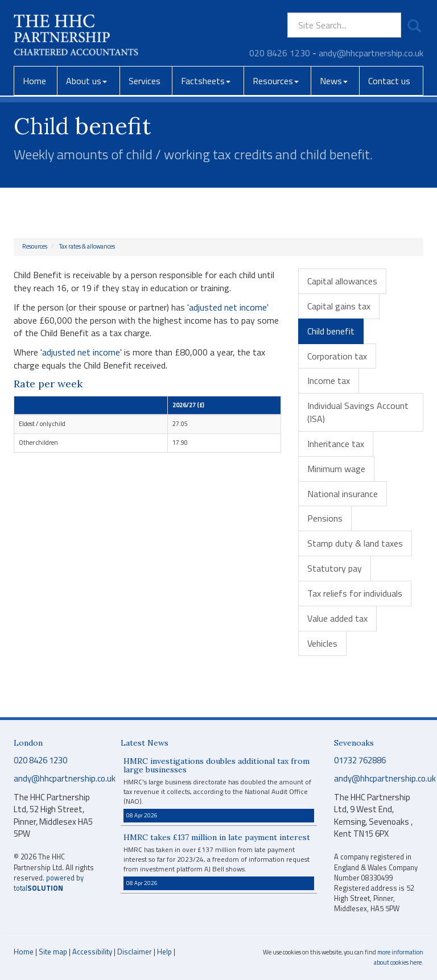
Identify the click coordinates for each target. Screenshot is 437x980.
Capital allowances (342, 281)
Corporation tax (337, 356)
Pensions (325, 518)
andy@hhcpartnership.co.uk (371, 53)
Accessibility (92, 952)
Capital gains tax (339, 306)
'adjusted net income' (228, 307)
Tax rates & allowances (87, 246)
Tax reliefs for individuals (355, 593)
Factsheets (206, 81)
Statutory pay (335, 568)
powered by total (49, 883)
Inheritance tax (336, 444)
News (334, 81)
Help (164, 952)
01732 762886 (360, 760)
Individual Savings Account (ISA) (358, 412)
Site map (53, 952)
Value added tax (337, 618)
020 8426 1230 (280, 53)
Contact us (389, 81)
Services (145, 81)
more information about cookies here (399, 957)
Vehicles (322, 643)
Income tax (329, 381)
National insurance (343, 494)
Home (34, 81)
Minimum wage (336, 469)
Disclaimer (135, 952)
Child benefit (331, 331)
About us (86, 81)
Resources (276, 81)
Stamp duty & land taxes (355, 543)
